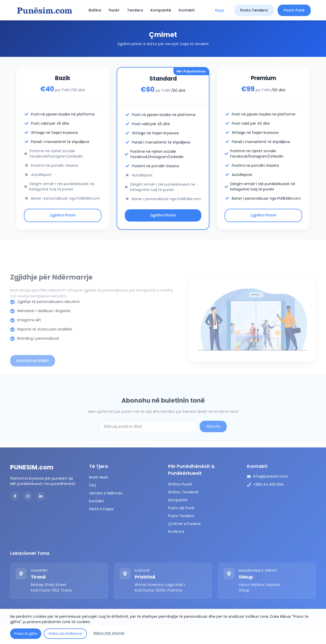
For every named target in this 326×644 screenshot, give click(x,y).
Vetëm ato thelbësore (65, 634)
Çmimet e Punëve (184, 543)
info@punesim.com (271, 495)
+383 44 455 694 (268, 503)
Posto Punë (294, 10)
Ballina (95, 10)
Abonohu (213, 445)
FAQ (93, 504)
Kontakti (187, 10)
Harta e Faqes (101, 528)
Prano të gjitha (26, 634)
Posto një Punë (181, 527)
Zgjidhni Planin (63, 215)
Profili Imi (176, 550)
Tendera (135, 10)
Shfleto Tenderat (183, 511)
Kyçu (220, 10)
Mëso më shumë (109, 633)
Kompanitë (161, 10)
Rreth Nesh (99, 496)
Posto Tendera (254, 10)
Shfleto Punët (180, 503)
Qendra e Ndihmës (106, 512)
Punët (114, 10)
